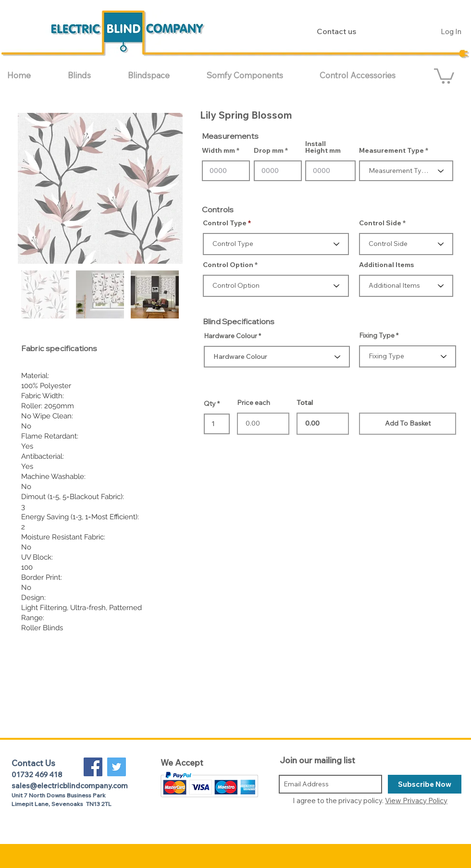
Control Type (225, 223)
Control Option (228, 265)
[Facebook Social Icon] (93, 767)
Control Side (380, 223)
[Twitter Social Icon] (117, 767)
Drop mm (269, 150)
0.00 (323, 424)
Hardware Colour (230, 336)
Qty (210, 403)
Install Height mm (323, 147)
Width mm (218, 150)
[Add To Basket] (408, 424)
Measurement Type (391, 150)
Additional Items (386, 265)
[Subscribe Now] (425, 784)
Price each (254, 403)
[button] (91, 75)
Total (305, 403)
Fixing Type (377, 335)
